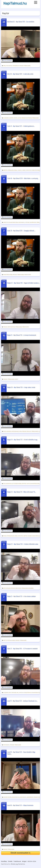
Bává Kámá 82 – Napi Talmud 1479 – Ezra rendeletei (21, 22)
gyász (16, 536)
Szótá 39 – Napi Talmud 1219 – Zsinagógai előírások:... (21, 230)
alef (13, 484)
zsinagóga (31, 588)
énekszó (14, 693)
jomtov (25, 536)
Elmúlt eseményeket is (20, 853)
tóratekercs (28, 275)
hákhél (20, 170)
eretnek (24, 484)
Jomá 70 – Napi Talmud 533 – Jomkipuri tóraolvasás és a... (23, 701)
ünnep (16, 379)
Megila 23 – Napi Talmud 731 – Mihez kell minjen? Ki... (22, 492)
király (33, 170)
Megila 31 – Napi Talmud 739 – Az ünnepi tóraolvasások (22, 335)
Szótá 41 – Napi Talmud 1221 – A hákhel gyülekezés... (21, 126)
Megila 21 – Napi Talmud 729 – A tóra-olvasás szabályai (21, 596)
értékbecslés (10, 536)
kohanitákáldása (13, 222)
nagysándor (30, 797)
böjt (4, 588)
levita (19, 118)
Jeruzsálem (16, 66)
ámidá (5, 536)
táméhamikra (11, 327)
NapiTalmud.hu (15, 3)
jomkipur (28, 170)
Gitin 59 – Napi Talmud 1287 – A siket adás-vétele (20, 74)
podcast (21, 66)
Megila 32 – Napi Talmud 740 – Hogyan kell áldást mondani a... (24, 283)
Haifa (28, 484)
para (20, 431)
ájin (4, 484)
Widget (24, 861)
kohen (16, 118)
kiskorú (11, 118)
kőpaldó (8, 588)
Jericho (21, 693)
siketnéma (29, 118)
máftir (5, 640)
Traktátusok (17, 861)
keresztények (27, 693)
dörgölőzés (11, 170)
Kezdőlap (4, 861)
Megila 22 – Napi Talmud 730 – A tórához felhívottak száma (23, 544)
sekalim (29, 431)
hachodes (9, 431)
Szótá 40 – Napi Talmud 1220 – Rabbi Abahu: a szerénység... (23, 178)
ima (17, 693)
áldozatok (6, 693)
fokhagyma (9, 66)
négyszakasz (15, 431)
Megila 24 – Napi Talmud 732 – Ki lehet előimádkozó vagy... (23, 439)
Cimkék (10, 861)
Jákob (24, 170)
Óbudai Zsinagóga (7, 61)
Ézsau (16, 170)
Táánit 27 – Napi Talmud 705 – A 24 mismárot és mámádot (22, 648)
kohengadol (22, 222)
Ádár (4, 431)
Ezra (4, 66)
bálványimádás (7, 797)
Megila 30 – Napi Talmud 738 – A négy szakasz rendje (21, 387)
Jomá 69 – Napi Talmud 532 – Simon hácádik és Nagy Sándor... (21, 753)
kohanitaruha (16, 797)
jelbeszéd (6, 118)
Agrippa (5, 170)
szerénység (33, 222)
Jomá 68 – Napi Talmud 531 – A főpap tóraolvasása (20, 805)
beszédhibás (18, 484)
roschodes (18, 588)
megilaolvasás (11, 640)
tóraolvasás (27, 66)
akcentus (8, 484)
